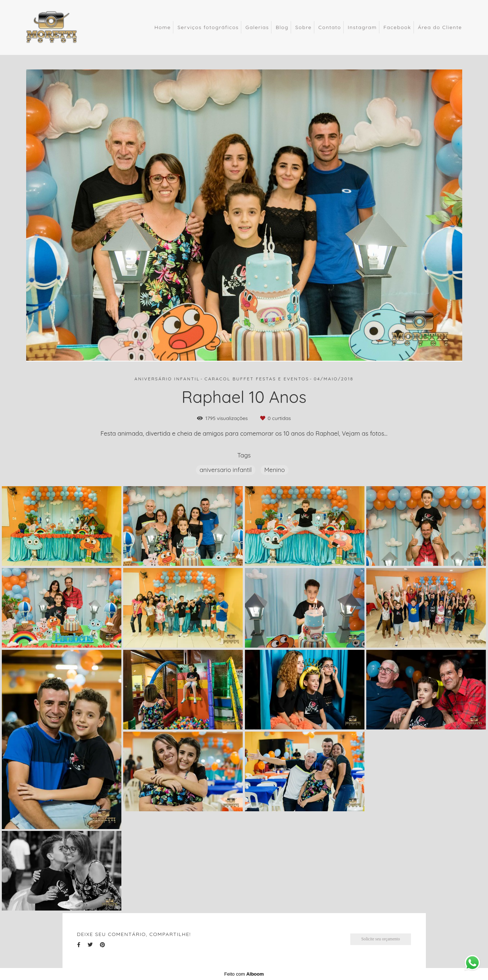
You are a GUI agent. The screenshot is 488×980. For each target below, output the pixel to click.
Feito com (244, 974)
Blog (282, 27)
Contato (330, 27)
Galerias (257, 27)
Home (163, 27)
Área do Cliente (440, 27)
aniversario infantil (225, 470)
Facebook (397, 27)
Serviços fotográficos (208, 27)
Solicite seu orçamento (380, 939)
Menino (275, 470)
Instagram (362, 27)
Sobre (303, 27)
